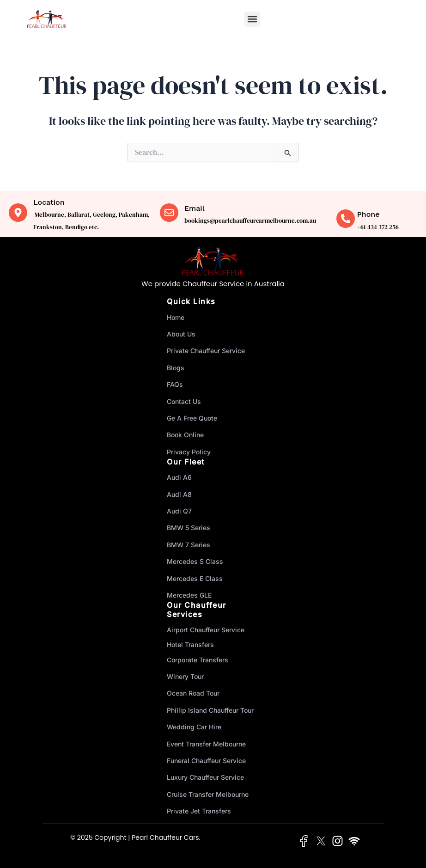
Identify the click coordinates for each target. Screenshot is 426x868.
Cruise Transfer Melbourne (208, 794)
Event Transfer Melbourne (206, 744)
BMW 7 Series (189, 545)
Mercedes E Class (195, 578)
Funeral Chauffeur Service (206, 761)
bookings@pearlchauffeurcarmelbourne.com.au (250, 221)
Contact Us (184, 401)
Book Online (185, 435)
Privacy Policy (189, 452)
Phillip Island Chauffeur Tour (210, 710)
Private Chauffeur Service (206, 351)
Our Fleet (186, 462)
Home (176, 317)
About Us (181, 334)
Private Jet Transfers (199, 811)
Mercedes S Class (195, 561)
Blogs (176, 368)
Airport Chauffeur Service (206, 630)
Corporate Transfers (198, 660)
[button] (252, 19)
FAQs (175, 384)
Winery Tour (185, 676)
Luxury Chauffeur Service (205, 777)
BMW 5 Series (189, 528)
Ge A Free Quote (192, 418)
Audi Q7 (179, 511)
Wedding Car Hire (194, 727)
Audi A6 (179, 477)
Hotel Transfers (190, 645)
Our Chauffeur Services (197, 609)
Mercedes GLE (189, 595)
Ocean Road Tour (193, 693)
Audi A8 (179, 494)
